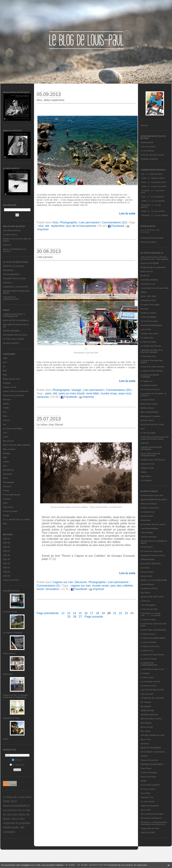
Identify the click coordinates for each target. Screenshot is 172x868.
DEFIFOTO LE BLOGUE (13, 266)
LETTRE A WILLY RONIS (14, 339)
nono (143, 429)
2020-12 (6, 568)
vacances (43, 397)
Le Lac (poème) (147, 151)
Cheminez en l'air (148, 284)
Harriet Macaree (147, 584)
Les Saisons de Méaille (13, 428)
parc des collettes (122, 586)
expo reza (125, 393)
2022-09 (6, 543)
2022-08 (6, 547)
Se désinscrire (17, 765)
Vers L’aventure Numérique (152, 814)
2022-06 (6, 555)
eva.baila (144, 309)
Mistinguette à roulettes (150, 416)
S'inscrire (17, 760)
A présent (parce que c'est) (152, 495)
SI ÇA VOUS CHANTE (150, 785)
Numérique (8, 474)
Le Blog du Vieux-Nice (150, 646)
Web (5, 524)
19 (103, 613)
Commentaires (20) (118, 390)
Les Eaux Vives (147, 677)
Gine (143, 197)
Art (4, 366)
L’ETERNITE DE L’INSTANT (152, 698)
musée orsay (109, 393)
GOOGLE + (8, 283)
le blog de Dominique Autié (152, 238)
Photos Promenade (149, 773)
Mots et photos (9, 449)
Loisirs (6, 437)
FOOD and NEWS (148, 317)
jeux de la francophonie (81, 226)
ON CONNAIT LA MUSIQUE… (154, 752)
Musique (7, 453)
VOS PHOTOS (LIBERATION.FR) (11, 298)
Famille (6, 408)
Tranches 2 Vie (147, 797)
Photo (5, 478)
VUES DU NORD (148, 832)
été (47, 226)
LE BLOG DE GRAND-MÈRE (153, 638)
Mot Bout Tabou (147, 420)
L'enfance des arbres (149, 334)
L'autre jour (145, 601)
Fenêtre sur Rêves (148, 313)
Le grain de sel (147, 650)
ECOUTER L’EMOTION (151, 564)
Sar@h (144, 781)
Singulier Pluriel (147, 468)
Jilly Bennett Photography (151, 325)
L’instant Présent (10, 235)
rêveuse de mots (148, 464)
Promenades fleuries (12, 495)
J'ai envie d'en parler (149, 321)
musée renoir (100, 586)
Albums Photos (11, 591)
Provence (7, 499)
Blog (5, 375)
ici (86, 205)
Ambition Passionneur (150, 508)
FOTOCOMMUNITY (11, 274)
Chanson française (149, 537)
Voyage (6, 515)
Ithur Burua (145, 593)
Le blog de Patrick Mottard (152, 371)
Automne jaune (147, 142)
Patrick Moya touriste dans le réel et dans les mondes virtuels (155, 438)
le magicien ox (147, 381)
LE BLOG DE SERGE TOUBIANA (150, 376)
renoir (40, 589)
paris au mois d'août (72, 393)
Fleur (5, 416)
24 (132, 613)
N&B (5, 457)
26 (75, 617)
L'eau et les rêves (148, 147)
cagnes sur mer (81, 586)
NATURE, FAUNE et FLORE (153, 735)
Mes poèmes (8, 441)
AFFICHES (8, 674)
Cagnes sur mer (10, 387)
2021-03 (6, 563)
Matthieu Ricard (147, 408)
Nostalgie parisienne (149, 159)
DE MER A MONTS (11, 343)
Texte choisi (8, 507)
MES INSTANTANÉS (149, 412)
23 (126, 613)
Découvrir (7, 400)
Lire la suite (127, 213)
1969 (5, 358)
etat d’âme (145, 568)
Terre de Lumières (148, 242)
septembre (58, 226)
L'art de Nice (146, 329)
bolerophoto (146, 520)
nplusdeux (145, 744)
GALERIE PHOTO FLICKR (14, 279)
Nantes (6, 462)
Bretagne (7, 383)
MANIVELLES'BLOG (149, 715)
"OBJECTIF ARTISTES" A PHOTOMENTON (14, 315)
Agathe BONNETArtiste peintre (154, 499)
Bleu (5, 371)
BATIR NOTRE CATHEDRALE (16, 320)
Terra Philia (145, 793)
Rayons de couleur (149, 777)
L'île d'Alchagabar (148, 605)
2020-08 (6, 572)
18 (97, 613)
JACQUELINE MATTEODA (152, 597)
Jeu (4, 424)
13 (69, 613)
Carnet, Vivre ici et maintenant (16, 391)
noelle (144, 178)
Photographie (9, 482)
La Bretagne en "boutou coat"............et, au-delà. (151, 614)
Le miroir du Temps (149, 659)
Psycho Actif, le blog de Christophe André (150, 455)
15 (80, 613)
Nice (5, 466)
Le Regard (145, 673)
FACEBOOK (8, 270)
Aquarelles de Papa (11, 718)
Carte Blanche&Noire (12, 230)
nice (41, 226)
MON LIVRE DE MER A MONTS (17, 445)
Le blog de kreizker (149, 642)
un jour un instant (10, 511)
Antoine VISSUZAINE (150, 263)
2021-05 (6, 559)
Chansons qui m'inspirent (14, 395)
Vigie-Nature (146, 476)
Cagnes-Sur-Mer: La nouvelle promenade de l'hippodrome (15, 696)
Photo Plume (146, 768)
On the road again (148, 433)
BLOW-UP (145, 276)
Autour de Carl (147, 271)
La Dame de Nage (148, 342)
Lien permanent (90, 222)
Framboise (146, 205)
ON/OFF (144, 756)
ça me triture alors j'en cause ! (153, 524)
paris (48, 393)
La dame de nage (148, 619)
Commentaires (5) (48, 586)
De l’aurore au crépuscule (151, 551)
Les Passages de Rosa (150, 682)
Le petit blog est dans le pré (152, 669)
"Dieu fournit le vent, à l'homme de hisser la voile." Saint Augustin (155, 258)
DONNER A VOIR (148, 300)
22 (120, 613)
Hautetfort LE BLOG (149, 588)
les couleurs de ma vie (150, 389)
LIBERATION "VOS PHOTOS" (16, 287)
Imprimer (87, 397)
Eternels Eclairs (147, 572)
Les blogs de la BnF (149, 385)
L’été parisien (45, 257)
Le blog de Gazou (148, 634)
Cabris (6, 739)
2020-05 (6, 576)
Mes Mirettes (146, 723)
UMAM (144, 472)
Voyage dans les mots (150, 828)
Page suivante (94, 617)
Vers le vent (145, 810)
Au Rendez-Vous (148, 512)
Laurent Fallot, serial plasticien (153, 630)
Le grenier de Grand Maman (152, 655)
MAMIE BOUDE (147, 710)
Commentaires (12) (114, 222)
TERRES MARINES (11, 331)
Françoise (145, 190)
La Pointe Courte (10, 612)
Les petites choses (148, 686)
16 (86, 613)
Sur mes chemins (148, 789)
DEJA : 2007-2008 (148, 296)
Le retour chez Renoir (50, 425)
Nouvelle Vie (8, 470)
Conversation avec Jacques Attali (155, 288)
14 (75, 613)
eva (143, 174)
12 (63, 613)
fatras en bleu (146, 576)
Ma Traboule (146, 702)
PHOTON (145, 443)
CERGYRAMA (147, 533)
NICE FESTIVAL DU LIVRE (152, 425)
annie (144, 182)
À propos (144, 125)
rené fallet (93, 393)
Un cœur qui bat (147, 801)
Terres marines (9, 653)
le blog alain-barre (148, 356)
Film (5, 412)
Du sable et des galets (150, 305)
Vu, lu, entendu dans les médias (16, 519)
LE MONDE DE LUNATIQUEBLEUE (149, 664)
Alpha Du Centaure (149, 504)
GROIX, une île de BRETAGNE (154, 580)
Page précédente (48, 613)
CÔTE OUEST (147, 547)
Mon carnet (145, 731)
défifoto (6, 404)
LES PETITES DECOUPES (152, 690)
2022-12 (6, 539)
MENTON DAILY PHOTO (151, 719)
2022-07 (6, 551)
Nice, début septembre (51, 100)
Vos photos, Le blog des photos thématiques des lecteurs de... (154, 823)
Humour (6, 420)
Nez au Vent (146, 739)
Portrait (6, 491)
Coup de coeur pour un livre (152, 155)
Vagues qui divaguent (150, 806)
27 (80, 617)
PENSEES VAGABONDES (152, 764)
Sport (5, 503)
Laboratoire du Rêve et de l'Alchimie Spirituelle (152, 351)
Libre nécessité (147, 694)
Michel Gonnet (147, 727)
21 (115, 613)
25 (69, 617)
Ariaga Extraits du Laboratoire (153, 267)
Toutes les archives (11, 580)
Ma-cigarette (146, 706)
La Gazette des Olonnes (151, 346)
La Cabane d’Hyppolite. (13, 633)
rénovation (52, 589)
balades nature (147, 516)
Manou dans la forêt (149, 404)
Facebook (116, 226)
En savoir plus (140, 865)
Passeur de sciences (149, 760)
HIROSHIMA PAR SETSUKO (15, 335)
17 (92, 613)
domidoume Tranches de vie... (153, 555)
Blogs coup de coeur (12, 379)
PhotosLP (7, 245)
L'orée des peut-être (149, 609)
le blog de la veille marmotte (152, 367)
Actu (5, 362)
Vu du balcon (146, 480)
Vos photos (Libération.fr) (151, 818)
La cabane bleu (147, 338)
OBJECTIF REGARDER (151, 748)
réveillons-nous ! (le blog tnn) (153, 460)
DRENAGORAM (147, 559)
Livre (5, 433)
